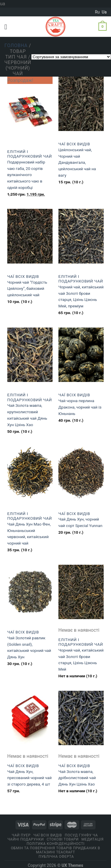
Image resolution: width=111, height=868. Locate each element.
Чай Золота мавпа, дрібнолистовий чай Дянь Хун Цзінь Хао (77, 778)
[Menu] (8, 27)
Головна (16, 45)
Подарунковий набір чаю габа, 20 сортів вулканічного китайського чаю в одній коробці (26, 175)
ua (104, 12)
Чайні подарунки (25, 839)
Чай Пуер (21, 835)
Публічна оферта (56, 857)
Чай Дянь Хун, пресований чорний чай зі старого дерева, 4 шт (30, 778)
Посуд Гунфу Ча (81, 835)
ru (97, 12)
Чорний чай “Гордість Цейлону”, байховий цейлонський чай (27, 289)
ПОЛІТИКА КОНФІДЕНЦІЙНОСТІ (56, 844)
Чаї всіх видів (74, 144)
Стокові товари (63, 839)
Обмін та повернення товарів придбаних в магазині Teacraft (55, 850)
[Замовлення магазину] (71, 57)
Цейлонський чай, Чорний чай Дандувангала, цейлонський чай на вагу (77, 162)
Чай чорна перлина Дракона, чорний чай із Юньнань (80, 407)
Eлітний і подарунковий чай (30, 154)
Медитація (93, 839)
